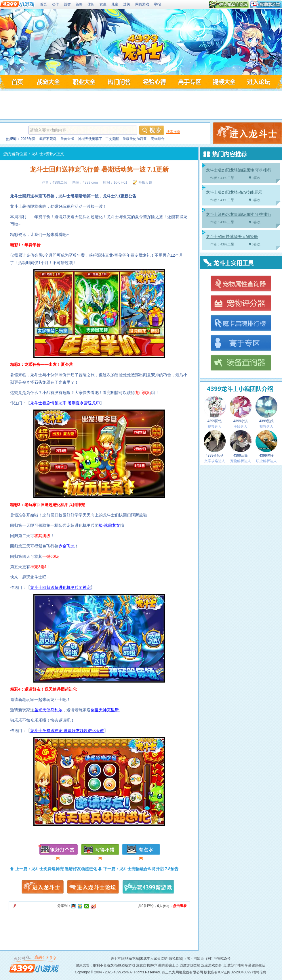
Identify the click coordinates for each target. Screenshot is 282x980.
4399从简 (241, 444)
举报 (157, 4)
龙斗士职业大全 (83, 82)
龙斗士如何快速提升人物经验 (232, 237)
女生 (103, 4)
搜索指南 (173, 132)
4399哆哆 (266, 444)
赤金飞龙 (66, 546)
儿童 (115, 4)
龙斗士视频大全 (225, 82)
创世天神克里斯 (105, 710)
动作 (55, 4)
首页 (43, 4)
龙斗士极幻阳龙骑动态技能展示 (234, 192)
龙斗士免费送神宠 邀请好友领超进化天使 (67, 731)
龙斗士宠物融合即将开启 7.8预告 (149, 869)
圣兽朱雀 (67, 139)
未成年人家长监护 (154, 958)
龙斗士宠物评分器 (241, 304)
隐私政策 (176, 958)
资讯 (50, 154)
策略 (79, 4)
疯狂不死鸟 (48, 139)
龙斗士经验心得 (154, 82)
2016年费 (28, 139)
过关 (127, 4)
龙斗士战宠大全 (48, 82)
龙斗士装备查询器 (241, 363)
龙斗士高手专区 (189, 82)
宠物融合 (158, 139)
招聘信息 (259, 972)
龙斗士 (37, 154)
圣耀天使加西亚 (135, 139)
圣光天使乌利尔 (48, 710)
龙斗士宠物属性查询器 (241, 284)
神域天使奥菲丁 (90, 139)
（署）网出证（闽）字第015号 (207, 958)
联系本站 (132, 958)
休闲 (91, 4)
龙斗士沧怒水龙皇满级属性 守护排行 (239, 215)
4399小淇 (241, 409)
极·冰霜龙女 (109, 525)
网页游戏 (142, 4)
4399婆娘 (266, 409)
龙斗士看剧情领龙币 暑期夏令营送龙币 (65, 403)
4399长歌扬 (215, 444)
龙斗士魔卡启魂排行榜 (241, 323)
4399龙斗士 (142, 49)
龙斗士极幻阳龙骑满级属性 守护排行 (239, 170)
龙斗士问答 (119, 82)
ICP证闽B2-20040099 (235, 972)
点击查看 (180, 906)
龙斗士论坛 (260, 82)
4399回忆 (215, 409)
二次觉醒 (112, 139)
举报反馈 (145, 182)
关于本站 (117, 958)
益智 (67, 4)
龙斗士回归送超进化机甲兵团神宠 (60, 587)
